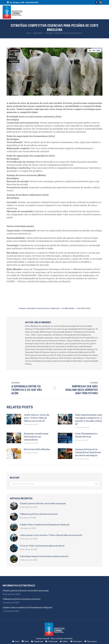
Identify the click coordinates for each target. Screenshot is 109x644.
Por (68, 308)
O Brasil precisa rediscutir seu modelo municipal (43, 503)
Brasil (11, 54)
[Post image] (14, 419)
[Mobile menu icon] (105, 12)
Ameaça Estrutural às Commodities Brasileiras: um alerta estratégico (88, 452)
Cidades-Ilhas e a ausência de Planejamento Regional (45, 525)
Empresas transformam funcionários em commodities (36, 437)
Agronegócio (14, 51)
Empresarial (14, 61)
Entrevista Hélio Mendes (37, 449)
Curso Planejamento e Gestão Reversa (86, 435)
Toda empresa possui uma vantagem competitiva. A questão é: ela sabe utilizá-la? (89, 419)
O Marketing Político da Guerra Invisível (39, 514)
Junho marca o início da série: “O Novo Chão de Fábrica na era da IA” (36, 418)
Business (13, 58)
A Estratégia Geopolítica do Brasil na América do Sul (44, 556)
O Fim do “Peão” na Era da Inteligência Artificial (42, 546)
